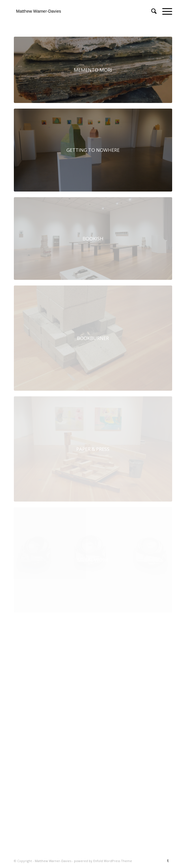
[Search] (151, 11)
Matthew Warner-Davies (53, 861)
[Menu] (164, 11)
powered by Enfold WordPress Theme (103, 861)
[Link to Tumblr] (168, 861)
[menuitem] (151, 11)
